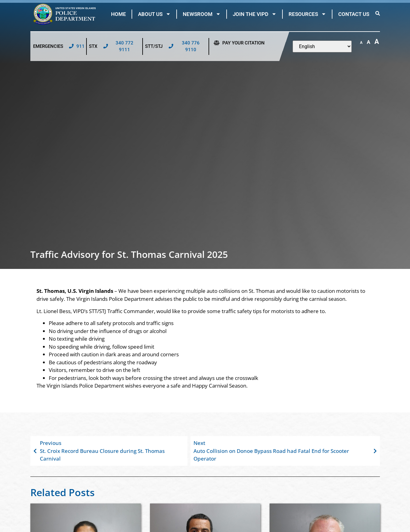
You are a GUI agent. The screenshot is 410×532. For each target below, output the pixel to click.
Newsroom (202, 14)
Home (119, 14)
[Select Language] (322, 46)
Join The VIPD (255, 14)
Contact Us (354, 14)
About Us (154, 14)
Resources (307, 14)
